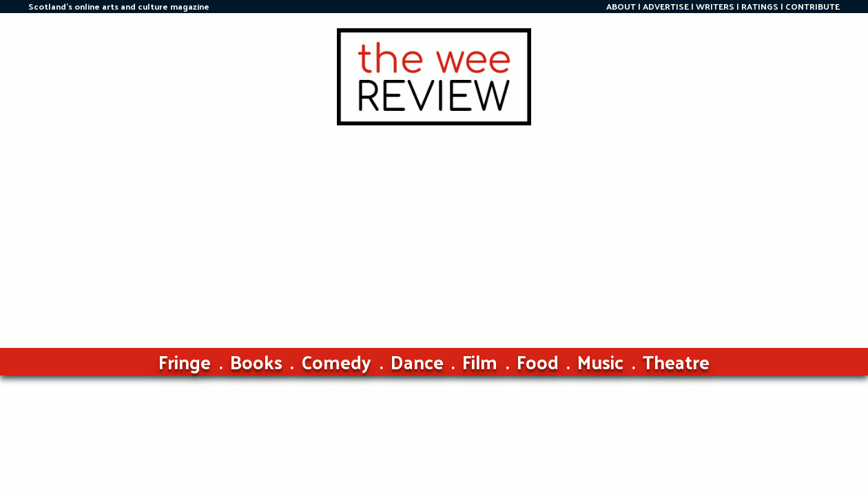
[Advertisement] (434, 229)
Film (480, 361)
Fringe (185, 361)
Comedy (336, 361)
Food (538, 361)
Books (256, 361)
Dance (417, 361)
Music (600, 361)
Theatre (676, 361)
